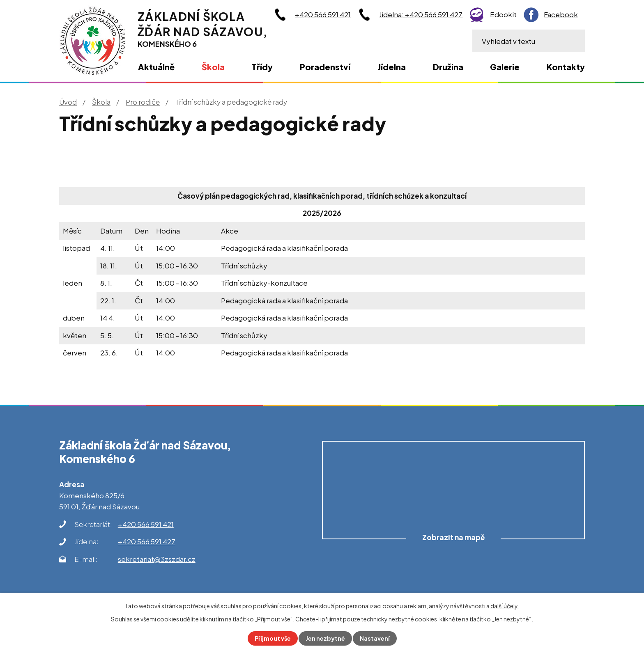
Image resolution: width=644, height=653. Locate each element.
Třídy (262, 67)
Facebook (561, 14)
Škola (101, 102)
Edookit (503, 14)
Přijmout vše (273, 638)
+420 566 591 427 (147, 541)
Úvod (68, 102)
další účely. (505, 606)
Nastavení (375, 638)
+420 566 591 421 (323, 14)
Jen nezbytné (325, 638)
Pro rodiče (143, 102)
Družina (448, 67)
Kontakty (566, 67)
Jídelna (392, 67)
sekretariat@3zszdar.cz (157, 559)
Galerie (505, 67)
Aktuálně (156, 67)
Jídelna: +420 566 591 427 (421, 14)
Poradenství (325, 67)
